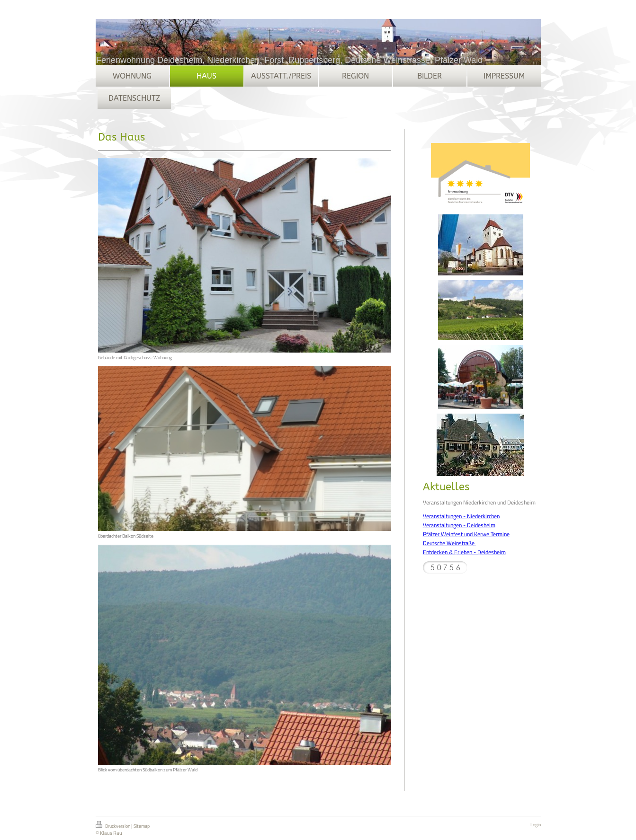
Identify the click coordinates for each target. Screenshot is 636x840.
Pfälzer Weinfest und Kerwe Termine (466, 534)
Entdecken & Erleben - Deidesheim (464, 552)
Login (536, 825)
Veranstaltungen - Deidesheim (459, 525)
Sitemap (142, 826)
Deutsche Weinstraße (449, 543)
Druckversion (113, 825)
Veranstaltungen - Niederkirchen (461, 516)
